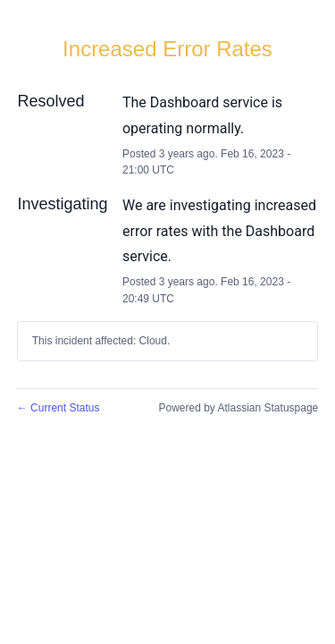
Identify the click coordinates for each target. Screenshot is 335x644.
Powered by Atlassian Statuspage (238, 408)
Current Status (59, 408)
